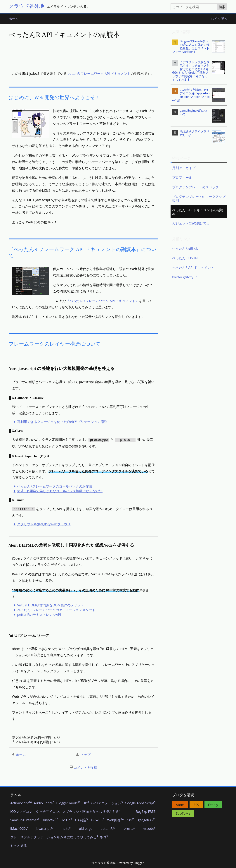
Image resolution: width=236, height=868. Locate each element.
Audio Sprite (44, 803)
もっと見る (19, 846)
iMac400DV (19, 829)
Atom (180, 805)
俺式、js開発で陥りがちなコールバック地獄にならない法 (60, 491)
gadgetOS (147, 820)
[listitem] (199, 47)
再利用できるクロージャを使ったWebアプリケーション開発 (62, 422)
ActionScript (21, 803)
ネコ (104, 837)
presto (129, 829)
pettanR (108, 829)
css (131, 820)
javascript (45, 829)
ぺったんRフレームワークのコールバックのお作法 (55, 486)
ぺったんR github (185, 248)
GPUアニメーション (107, 803)
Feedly (213, 805)
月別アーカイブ (184, 168)
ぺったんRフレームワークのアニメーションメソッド (56, 610)
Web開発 (115, 820)
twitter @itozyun (185, 277)
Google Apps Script (140, 803)
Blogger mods (68, 803)
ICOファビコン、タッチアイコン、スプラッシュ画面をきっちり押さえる (65, 812)
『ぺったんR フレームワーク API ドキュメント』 (103, 301)
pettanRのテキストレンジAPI (39, 615)
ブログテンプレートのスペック (195, 187)
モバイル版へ (217, 19)
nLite (66, 829)
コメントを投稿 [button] (85, 767)
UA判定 (81, 820)
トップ (83, 754)
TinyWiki (50, 820)
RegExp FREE (146, 812)
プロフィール (182, 177)
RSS (196, 805)
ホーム (14, 19)
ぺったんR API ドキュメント (193, 267)
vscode (149, 829)
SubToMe (183, 813)
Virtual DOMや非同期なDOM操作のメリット (51, 605)
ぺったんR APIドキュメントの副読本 (198, 212)
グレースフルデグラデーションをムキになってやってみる (54, 837)
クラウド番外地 (26, 6)
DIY (86, 803)
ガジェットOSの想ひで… (191, 223)
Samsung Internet (25, 820)
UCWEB (97, 820)
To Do (67, 820)
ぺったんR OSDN (185, 258)
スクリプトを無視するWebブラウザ (44, 524)
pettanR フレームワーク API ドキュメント (99, 73)
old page (86, 829)
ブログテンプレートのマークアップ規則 (199, 198)
